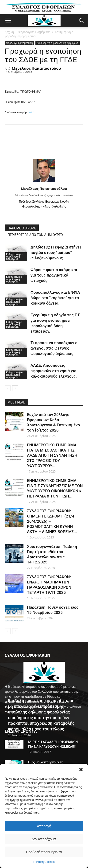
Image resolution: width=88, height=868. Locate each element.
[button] (81, 770)
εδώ (32, 112)
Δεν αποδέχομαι (44, 839)
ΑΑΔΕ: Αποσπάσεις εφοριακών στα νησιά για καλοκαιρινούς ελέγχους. (54, 371)
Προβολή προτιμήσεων (44, 852)
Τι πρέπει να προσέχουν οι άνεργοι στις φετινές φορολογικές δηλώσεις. (55, 348)
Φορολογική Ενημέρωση (34, 32)
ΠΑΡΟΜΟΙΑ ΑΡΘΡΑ (22, 228)
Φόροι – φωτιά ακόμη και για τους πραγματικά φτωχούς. (54, 275)
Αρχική (9, 32)
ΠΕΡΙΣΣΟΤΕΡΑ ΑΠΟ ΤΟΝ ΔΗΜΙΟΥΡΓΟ (35, 235)
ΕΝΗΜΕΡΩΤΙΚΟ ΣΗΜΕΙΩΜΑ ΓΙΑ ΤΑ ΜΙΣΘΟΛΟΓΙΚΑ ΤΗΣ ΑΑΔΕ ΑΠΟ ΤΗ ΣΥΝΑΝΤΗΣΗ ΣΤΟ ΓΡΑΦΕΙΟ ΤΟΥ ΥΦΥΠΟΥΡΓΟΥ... (52, 455)
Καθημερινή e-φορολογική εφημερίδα (58, 43)
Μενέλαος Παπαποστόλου (36, 68)
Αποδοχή (44, 826)
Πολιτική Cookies (44, 862)
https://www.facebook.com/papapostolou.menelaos (44, 195)
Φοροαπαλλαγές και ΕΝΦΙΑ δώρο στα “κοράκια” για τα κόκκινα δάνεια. (55, 298)
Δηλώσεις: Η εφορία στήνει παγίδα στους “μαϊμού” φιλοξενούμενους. (56, 253)
